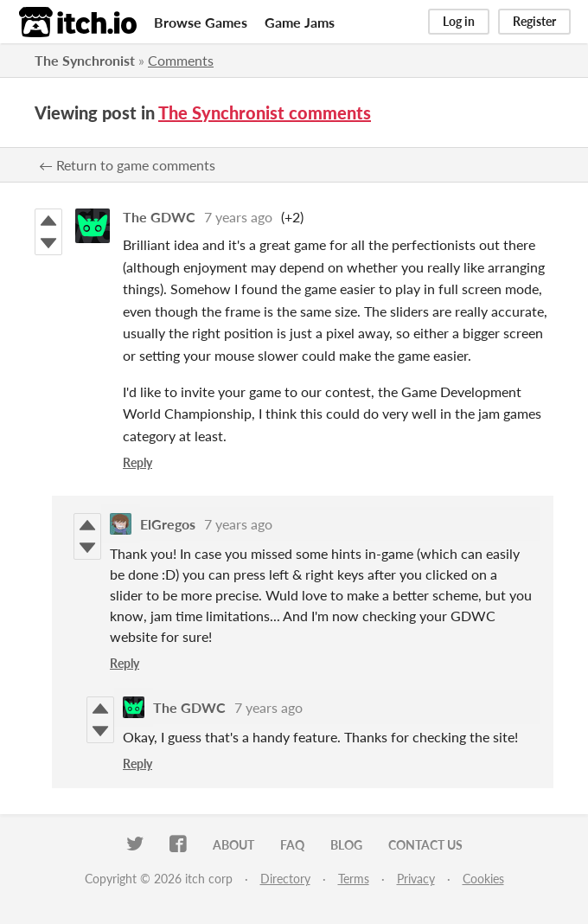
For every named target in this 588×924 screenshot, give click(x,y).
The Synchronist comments (265, 112)
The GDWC (159, 217)
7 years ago (238, 217)
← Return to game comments (127, 165)
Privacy (416, 879)
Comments (181, 60)
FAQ (292, 845)
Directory (285, 879)
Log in (459, 21)
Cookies (483, 879)
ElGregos (168, 524)
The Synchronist (85, 60)
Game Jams (300, 22)
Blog (346, 845)
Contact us (425, 845)
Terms (354, 879)
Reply (137, 462)
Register (534, 21)
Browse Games (201, 22)
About (233, 845)
